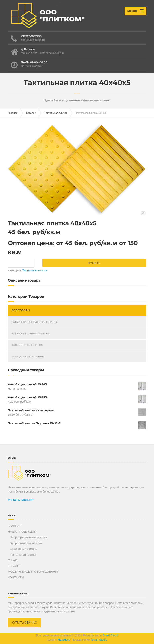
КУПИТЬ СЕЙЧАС (24, 623)
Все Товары (21, 310)
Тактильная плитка (56, 113)
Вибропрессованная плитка (35, 322)
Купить (94, 263)
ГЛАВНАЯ (15, 526)
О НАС (13, 560)
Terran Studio (99, 640)
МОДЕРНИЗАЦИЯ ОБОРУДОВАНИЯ (34, 571)
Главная (13, 113)
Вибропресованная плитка (28, 537)
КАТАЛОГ (14, 566)
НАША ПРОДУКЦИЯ (22, 532)
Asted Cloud (110, 635)
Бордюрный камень (28, 356)
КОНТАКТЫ (16, 577)
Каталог (31, 113)
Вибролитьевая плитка (30, 333)
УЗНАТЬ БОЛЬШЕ (21, 500)
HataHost (64, 640)
